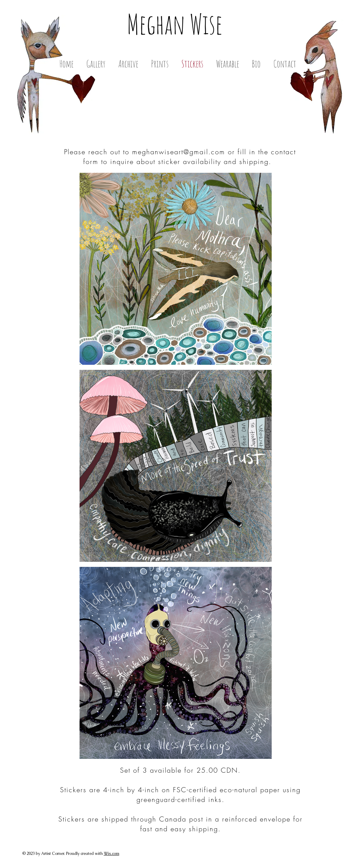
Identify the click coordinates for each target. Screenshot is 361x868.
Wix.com (112, 854)
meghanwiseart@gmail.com (179, 152)
